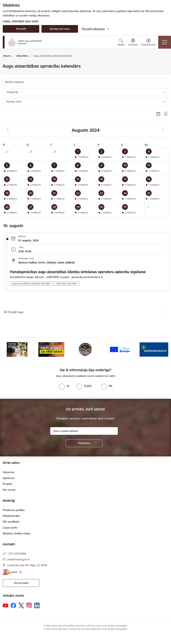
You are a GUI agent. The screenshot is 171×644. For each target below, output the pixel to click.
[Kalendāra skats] (158, 114)
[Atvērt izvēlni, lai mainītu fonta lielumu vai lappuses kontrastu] (148, 43)
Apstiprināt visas (60, 29)
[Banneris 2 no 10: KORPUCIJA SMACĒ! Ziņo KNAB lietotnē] (51, 349)
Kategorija (12, 92)
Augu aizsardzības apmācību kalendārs (32, 283)
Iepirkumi (8, 478)
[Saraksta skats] (166, 114)
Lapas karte (10, 528)
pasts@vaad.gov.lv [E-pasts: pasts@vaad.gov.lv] (19, 559)
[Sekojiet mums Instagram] (29, 605)
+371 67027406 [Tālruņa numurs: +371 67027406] (17, 554)
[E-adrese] (10, 572)
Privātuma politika (14, 510)
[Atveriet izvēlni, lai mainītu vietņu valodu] (133, 43)
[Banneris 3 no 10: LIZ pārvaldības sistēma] (85, 349)
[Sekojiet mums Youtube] (5, 605)
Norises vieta (14, 102)
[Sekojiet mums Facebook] (13, 605)
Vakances (9, 472)
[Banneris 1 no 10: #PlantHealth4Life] (17, 349)
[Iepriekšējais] (9, 349)
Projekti (7, 484)
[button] (85, 154)
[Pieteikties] (84, 443)
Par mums (9, 490)
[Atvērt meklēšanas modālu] (121, 43)
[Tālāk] (162, 349)
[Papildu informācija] (21, 572)
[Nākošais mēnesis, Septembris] (163, 130)
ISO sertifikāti (11, 522)
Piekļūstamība (11, 516)
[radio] (64, 386)
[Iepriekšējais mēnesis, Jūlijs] (8, 130)
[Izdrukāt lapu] (85, 312)
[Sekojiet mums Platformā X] (21, 605)
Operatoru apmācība (67, 283)
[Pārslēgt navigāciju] (165, 42)
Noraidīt (21, 29)
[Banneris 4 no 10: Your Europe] (120, 349)
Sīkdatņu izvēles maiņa (17, 533)
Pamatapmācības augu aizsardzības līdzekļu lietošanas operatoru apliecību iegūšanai (78, 272)
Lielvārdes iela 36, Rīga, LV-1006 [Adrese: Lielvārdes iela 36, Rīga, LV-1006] (27, 565)
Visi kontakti (21, 583)
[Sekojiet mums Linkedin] (37, 605)
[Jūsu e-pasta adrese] (84, 431)
